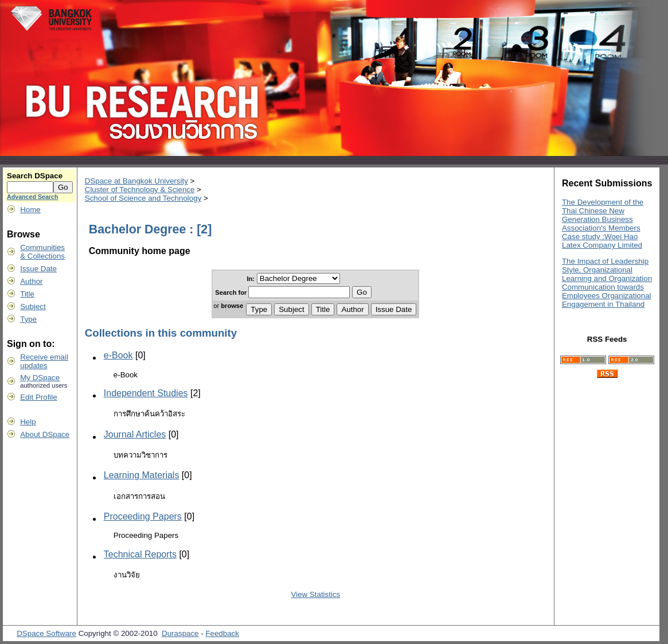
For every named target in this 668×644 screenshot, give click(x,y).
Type (28, 319)
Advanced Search (32, 197)
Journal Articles (135, 434)
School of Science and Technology (143, 198)
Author (31, 281)
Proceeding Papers (143, 516)
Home (30, 210)
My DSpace (40, 378)
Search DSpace (35, 176)
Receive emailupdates (44, 361)
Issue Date (38, 269)
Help (28, 422)
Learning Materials (142, 475)
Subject (33, 307)
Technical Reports (140, 554)
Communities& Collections (42, 252)
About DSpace (45, 434)
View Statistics (316, 594)
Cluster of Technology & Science (140, 190)
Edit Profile (38, 397)
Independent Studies (146, 393)
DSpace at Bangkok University (136, 181)
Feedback (222, 633)
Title (27, 294)
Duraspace (180, 633)
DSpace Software (46, 633)
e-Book (118, 355)
